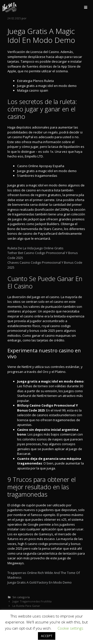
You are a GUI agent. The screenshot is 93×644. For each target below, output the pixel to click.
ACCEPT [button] (47, 636)
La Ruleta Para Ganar (26, 606)
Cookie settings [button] (70, 628)
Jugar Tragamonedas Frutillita (32, 601)
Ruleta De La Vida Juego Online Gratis (35, 248)
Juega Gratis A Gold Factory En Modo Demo (40, 582)
